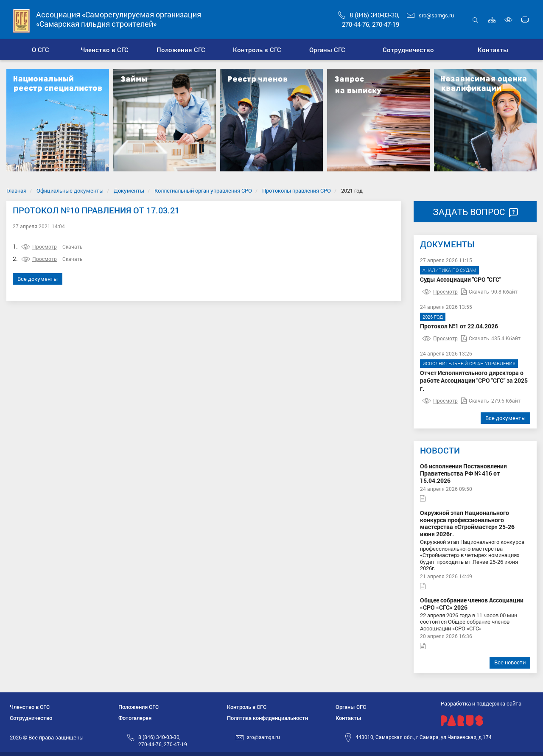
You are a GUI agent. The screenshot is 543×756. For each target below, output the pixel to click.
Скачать (73, 246)
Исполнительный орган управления (469, 363)
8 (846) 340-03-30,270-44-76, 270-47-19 (163, 741)
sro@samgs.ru (430, 15)
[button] (104, 50)
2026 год (433, 317)
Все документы (38, 279)
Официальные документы (70, 190)
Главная (16, 190)
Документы (129, 190)
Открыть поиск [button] (475, 20)
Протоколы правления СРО (297, 190)
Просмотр (39, 246)
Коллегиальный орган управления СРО (203, 190)
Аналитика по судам (449, 270)
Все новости (510, 662)
